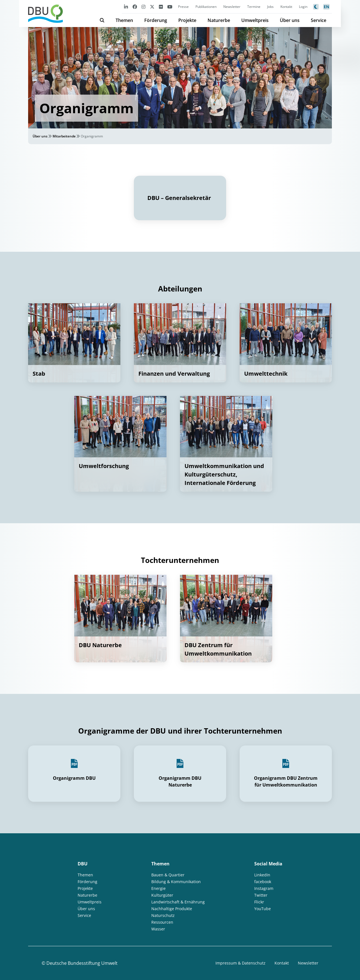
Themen (124, 20)
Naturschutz (163, 915)
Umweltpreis (255, 20)
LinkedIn (262, 875)
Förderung (156, 20)
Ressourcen (162, 922)
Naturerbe (219, 20)
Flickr (259, 902)
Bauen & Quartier (168, 875)
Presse (183, 7)
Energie (158, 888)
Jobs (270, 7)
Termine (254, 7)
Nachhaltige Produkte (172, 909)
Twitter (261, 895)
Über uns (290, 20)
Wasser (158, 929)
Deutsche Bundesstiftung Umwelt (82, 963)
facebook (263, 882)
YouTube (263, 909)
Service (319, 20)
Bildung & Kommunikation (176, 882)
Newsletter (232, 7)
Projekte (187, 20)
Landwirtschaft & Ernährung (178, 902)
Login (303, 7)
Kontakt (286, 7)
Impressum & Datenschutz (240, 963)
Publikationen (206, 7)
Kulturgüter (162, 895)
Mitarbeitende (64, 136)
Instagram (264, 888)
